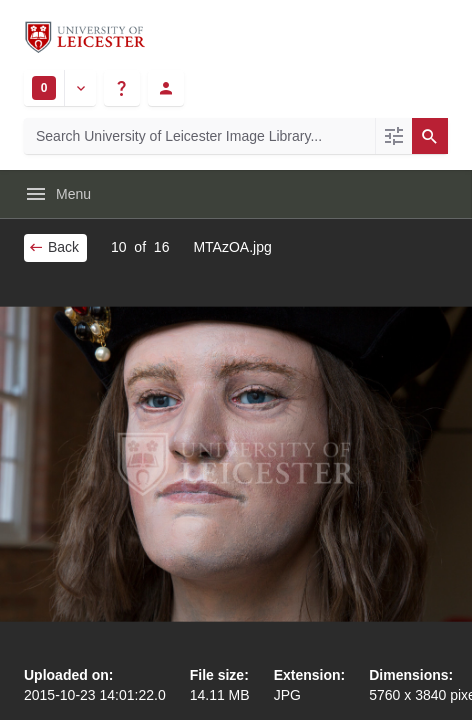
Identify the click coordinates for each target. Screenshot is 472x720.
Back (53, 247)
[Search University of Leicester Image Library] (199, 136)
